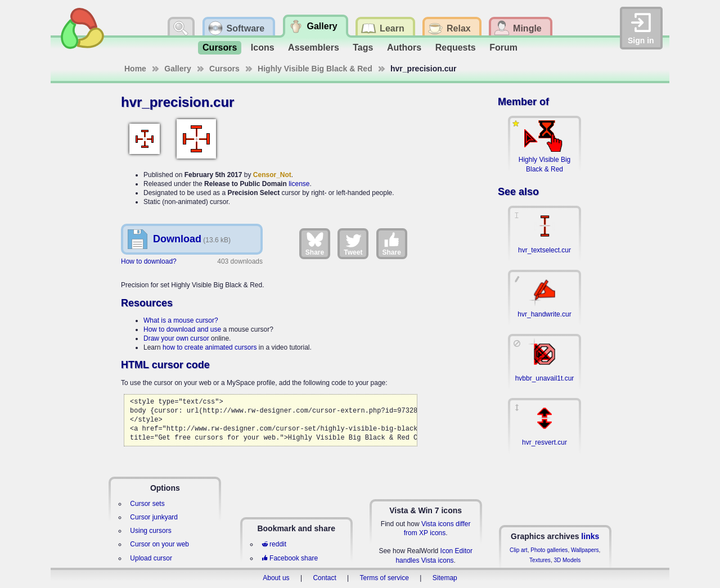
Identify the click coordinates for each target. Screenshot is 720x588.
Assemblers (314, 48)
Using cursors (150, 531)
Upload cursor (151, 558)
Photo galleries (549, 550)
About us (276, 578)
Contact (324, 578)
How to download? (149, 261)
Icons (263, 48)
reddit (274, 544)
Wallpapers (585, 550)
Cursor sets (147, 504)
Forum (503, 48)
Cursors (220, 48)
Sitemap (445, 578)
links (590, 536)
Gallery (177, 69)
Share (315, 243)
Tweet (353, 243)
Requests (456, 48)
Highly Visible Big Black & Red (315, 69)
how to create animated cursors (210, 347)
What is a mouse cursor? (181, 320)
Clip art (519, 550)
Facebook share (290, 558)
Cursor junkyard (154, 517)
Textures (540, 560)
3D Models (567, 560)
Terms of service (384, 578)
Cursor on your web (159, 544)
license (299, 184)
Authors (404, 48)
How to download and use (182, 329)
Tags (363, 48)
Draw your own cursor (176, 338)
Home (135, 69)
